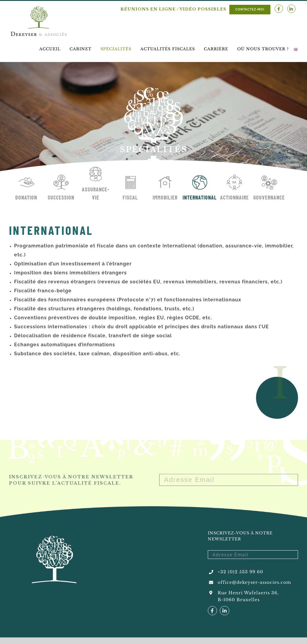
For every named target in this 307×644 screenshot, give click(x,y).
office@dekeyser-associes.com (254, 582)
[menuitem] (50, 49)
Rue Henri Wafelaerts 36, (248, 593)
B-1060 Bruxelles (239, 600)
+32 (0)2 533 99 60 (240, 572)
